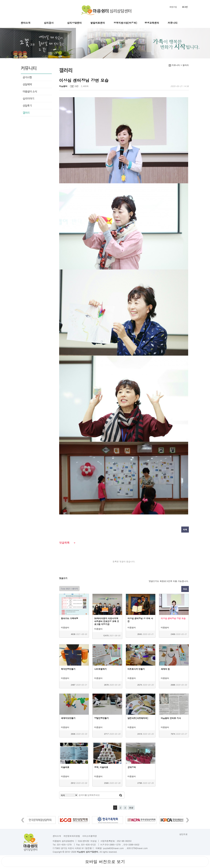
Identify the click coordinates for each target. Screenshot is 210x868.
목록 (185, 530)
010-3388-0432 (131, 844)
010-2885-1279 (113, 844)
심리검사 (49, 23)
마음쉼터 (63, 86)
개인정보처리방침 (72, 836)
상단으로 (184, 834)
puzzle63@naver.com (114, 848)
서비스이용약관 (90, 836)
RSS (185, 589)
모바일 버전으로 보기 (105, 862)
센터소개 (26, 23)
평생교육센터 (152, 23)
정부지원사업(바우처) (125, 23)
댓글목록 (64, 543)
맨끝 (131, 808)
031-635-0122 (88, 844)
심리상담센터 (74, 23)
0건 (77, 86)
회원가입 (173, 7)
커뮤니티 (173, 23)
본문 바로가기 (0, 0)
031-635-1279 (64, 844)
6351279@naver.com (137, 848)
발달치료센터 (98, 23)
